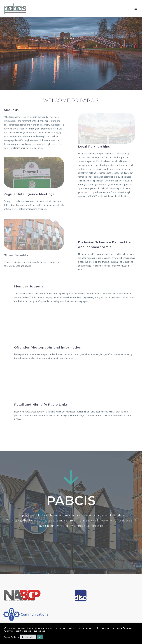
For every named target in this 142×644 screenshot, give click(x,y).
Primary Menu (136, 9)
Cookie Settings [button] (11, 637)
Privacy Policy (28, 637)
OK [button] (40, 637)
